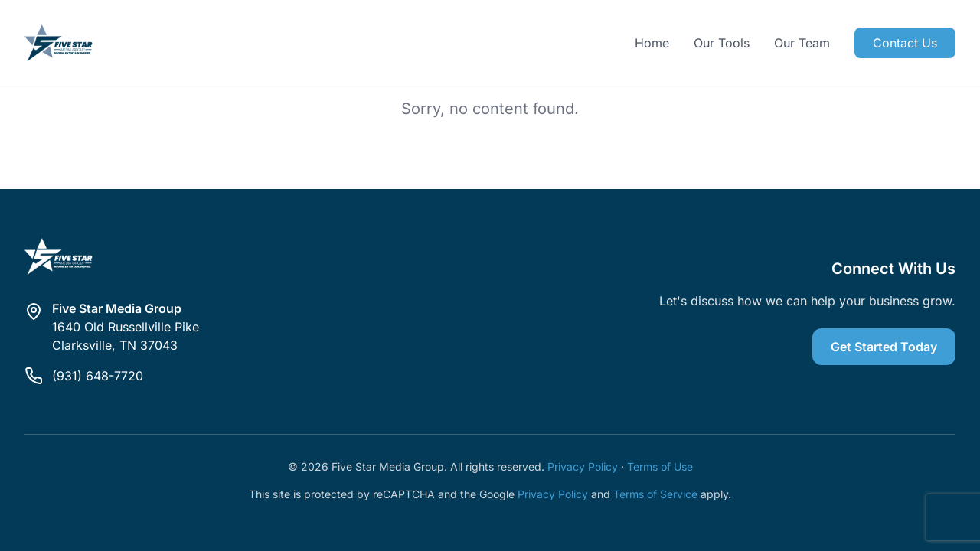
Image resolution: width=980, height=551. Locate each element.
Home (652, 43)
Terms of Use (660, 466)
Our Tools (722, 43)
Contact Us (905, 43)
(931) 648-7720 (98, 376)
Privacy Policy (583, 466)
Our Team (802, 43)
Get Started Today (884, 347)
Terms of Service (655, 494)
